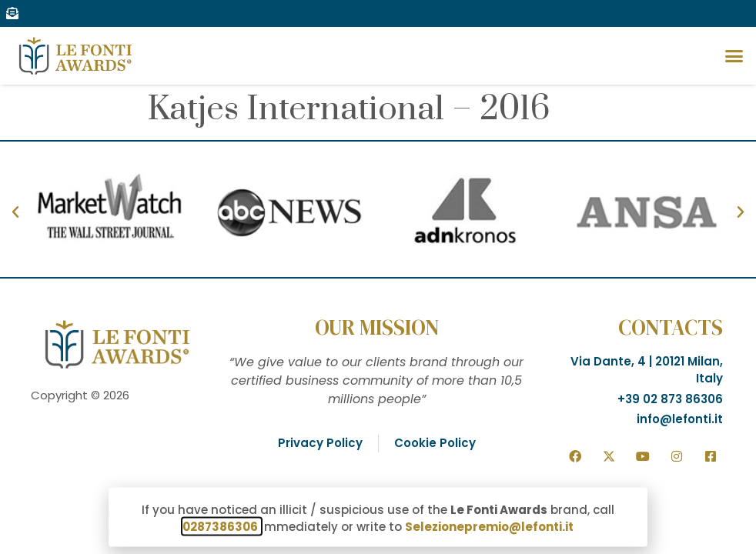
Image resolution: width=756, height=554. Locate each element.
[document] (378, 277)
